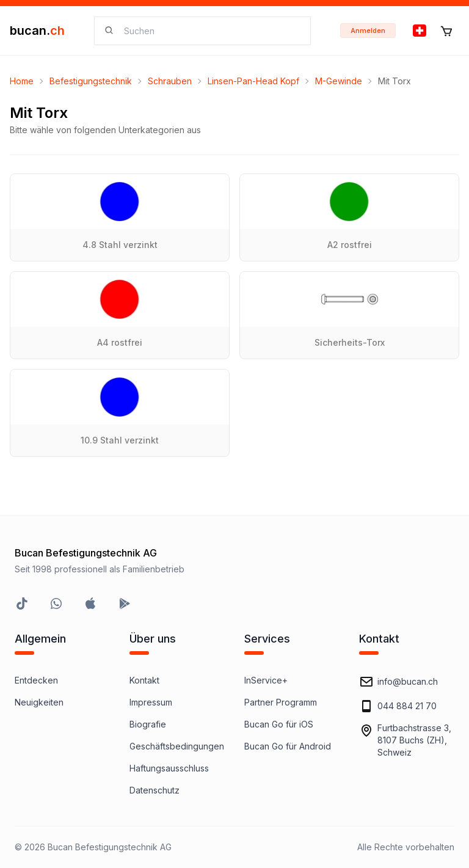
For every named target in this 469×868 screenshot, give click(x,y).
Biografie (148, 724)
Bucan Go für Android (288, 746)
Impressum (151, 702)
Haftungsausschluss (169, 768)
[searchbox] (210, 31)
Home (22, 81)
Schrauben (170, 81)
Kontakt (144, 680)
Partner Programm (281, 702)
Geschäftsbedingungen (177, 746)
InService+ (266, 680)
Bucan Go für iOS (279, 724)
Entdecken (36, 680)
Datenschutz (155, 790)
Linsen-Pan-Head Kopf (253, 81)
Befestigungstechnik (91, 81)
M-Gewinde (339, 81)
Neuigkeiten (39, 702)
